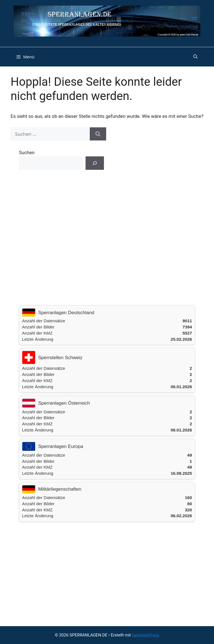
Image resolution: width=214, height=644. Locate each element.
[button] (195, 57)
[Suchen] (98, 134)
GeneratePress (145, 635)
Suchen (27, 152)
